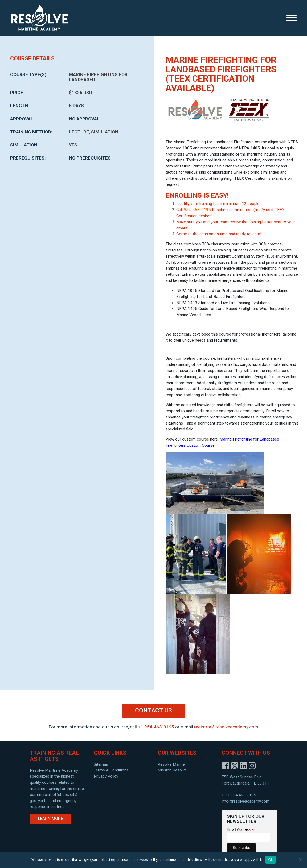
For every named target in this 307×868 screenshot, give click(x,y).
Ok (270, 860)
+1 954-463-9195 (156, 727)
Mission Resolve (172, 770)
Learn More (50, 819)
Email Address (241, 830)
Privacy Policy (106, 776)
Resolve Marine (171, 764)
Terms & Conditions (111, 770)
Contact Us (154, 710)
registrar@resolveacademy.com (226, 727)
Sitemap (101, 764)
